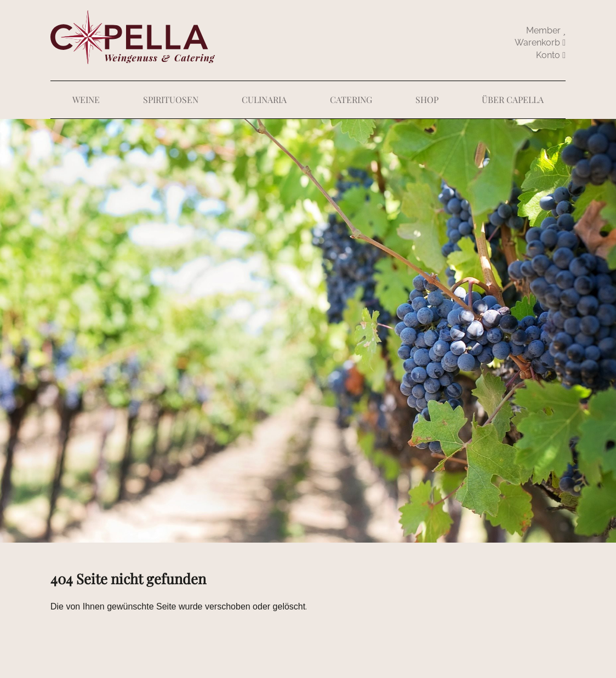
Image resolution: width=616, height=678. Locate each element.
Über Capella (513, 99)
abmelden (551, 55)
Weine (86, 99)
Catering (351, 99)
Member (546, 30)
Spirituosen (171, 99)
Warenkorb (540, 42)
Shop (427, 99)
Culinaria (264, 99)
